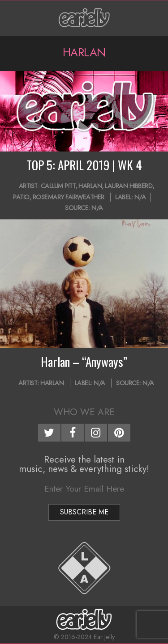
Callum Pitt (58, 186)
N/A (140, 197)
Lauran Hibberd (129, 186)
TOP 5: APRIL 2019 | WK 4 (84, 165)
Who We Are (84, 412)
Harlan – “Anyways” (84, 362)
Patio (21, 197)
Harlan (90, 186)
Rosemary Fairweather (69, 197)
